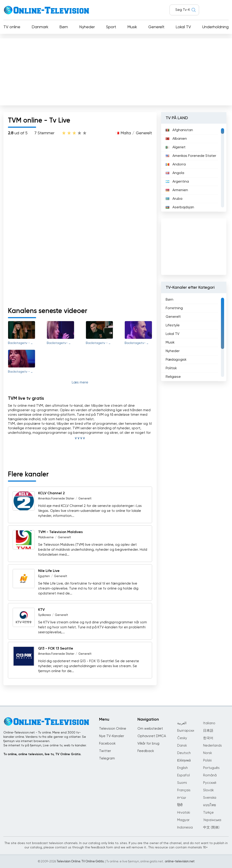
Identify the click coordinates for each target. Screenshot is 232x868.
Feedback (146, 751)
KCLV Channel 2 (51, 493)
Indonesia (185, 827)
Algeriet (176, 147)
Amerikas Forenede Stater (56, 499)
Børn (64, 27)
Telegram (107, 758)
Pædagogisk (176, 360)
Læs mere (80, 383)
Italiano (209, 723)
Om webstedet (150, 729)
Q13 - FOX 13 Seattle (56, 649)
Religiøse (173, 377)
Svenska (210, 798)
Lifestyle (173, 325)
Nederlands (212, 746)
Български (186, 731)
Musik (132, 27)
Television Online (113, 729)
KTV (41, 610)
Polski (207, 760)
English (182, 768)
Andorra (176, 165)
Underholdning (215, 27)
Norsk (208, 753)
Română (210, 775)
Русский (210, 783)
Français (184, 790)
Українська (212, 820)
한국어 (208, 738)
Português (211, 768)
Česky (182, 738)
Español (183, 775)
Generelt (156, 27)
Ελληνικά (184, 760)
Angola (175, 173)
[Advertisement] (116, 71)
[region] (194, 168)
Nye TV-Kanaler (112, 736)
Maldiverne (46, 537)
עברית (182, 798)
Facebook (107, 744)
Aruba (174, 199)
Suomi (182, 783)
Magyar (183, 820)
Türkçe (208, 813)
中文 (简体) (211, 827)
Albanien (176, 139)
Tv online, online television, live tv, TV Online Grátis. (42, 754)
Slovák (208, 790)
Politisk (171, 368)
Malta (126, 133)
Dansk (182, 746)
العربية (182, 723)
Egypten (44, 576)
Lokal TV (183, 27)
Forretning (174, 308)
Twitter (105, 751)
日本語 (208, 731)
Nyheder (87, 27)
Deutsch (184, 753)
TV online (12, 27)
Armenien (177, 190)
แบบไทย (210, 805)
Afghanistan (179, 130)
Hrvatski (184, 813)
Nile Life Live (49, 571)
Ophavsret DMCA (152, 736)
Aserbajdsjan (180, 207)
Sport (111, 27)
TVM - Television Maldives (60, 532)
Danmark (40, 27)
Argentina (177, 182)
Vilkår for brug (148, 744)
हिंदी (180, 805)
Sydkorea (44, 615)
